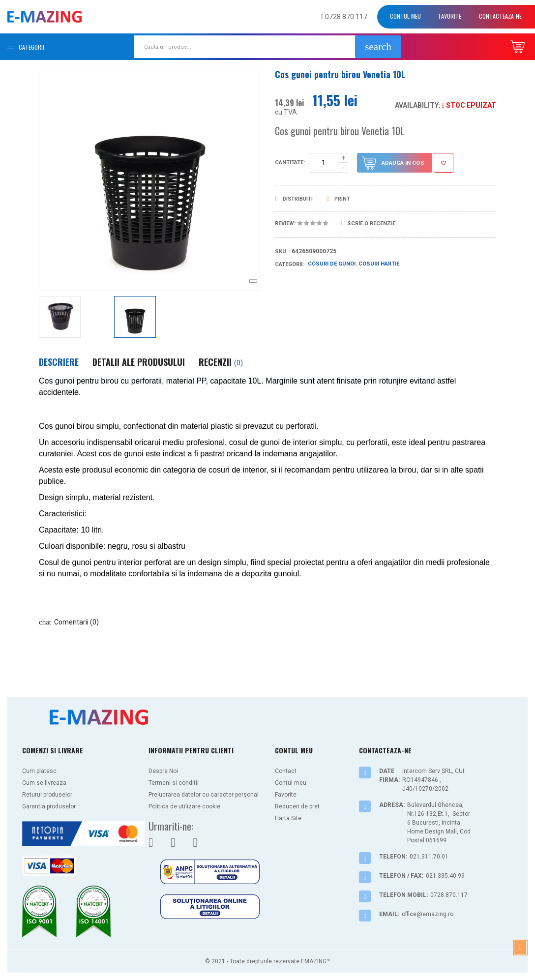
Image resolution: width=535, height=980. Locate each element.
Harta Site (288, 818)
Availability (417, 105)
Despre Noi (163, 771)
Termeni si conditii (174, 783)
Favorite (450, 16)
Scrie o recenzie (368, 223)
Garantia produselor (49, 806)
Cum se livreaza (44, 783)
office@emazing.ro (428, 914)
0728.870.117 (449, 895)
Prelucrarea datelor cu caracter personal (204, 795)
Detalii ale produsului (139, 362)
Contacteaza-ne (500, 16)
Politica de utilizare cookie (184, 806)
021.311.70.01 (429, 857)
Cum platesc (39, 771)
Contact (286, 771)
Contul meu (405, 16)
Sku (281, 252)
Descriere (59, 362)
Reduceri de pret (297, 806)
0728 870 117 (344, 17)
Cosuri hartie (379, 264)
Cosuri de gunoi (332, 264)
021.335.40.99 (445, 876)
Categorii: (289, 264)
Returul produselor (47, 795)
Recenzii (221, 362)
